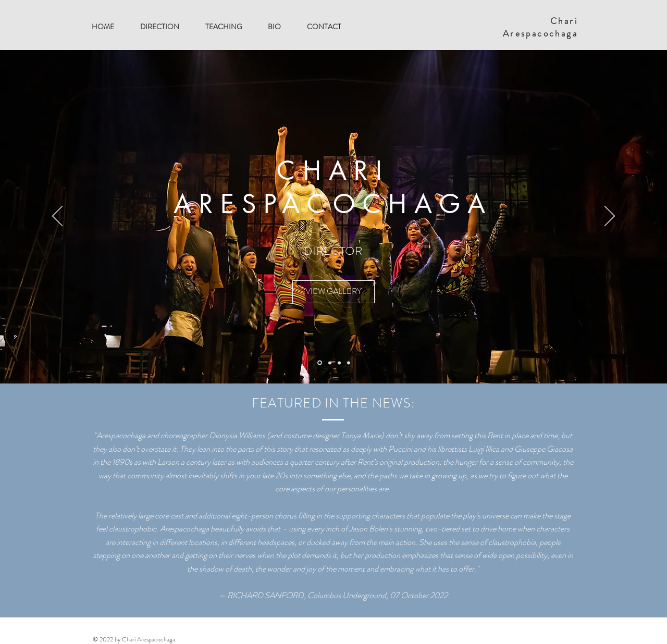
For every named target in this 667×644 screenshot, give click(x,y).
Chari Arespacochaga (540, 27)
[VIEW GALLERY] (333, 292)
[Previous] (57, 217)
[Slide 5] (320, 363)
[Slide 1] (330, 363)
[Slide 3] (349, 363)
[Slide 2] (339, 363)
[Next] (610, 217)
